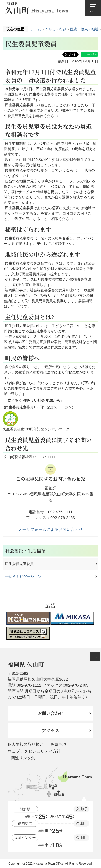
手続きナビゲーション (23, 576)
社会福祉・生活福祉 (25, 551)
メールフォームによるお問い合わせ (50, 529)
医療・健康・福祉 (84, 29)
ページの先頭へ (95, 657)
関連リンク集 (23, 758)
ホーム (36, 29)
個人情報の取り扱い (26, 744)
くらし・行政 (56, 29)
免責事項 (58, 744)
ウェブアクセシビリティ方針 (34, 751)
